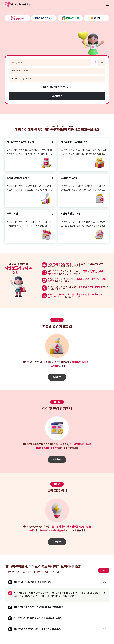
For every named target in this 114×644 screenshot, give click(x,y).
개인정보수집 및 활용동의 (56, 87)
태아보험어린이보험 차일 (8, 4)
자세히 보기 (57, 377)
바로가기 (104, 570)
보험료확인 (57, 96)
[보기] (68, 87)
